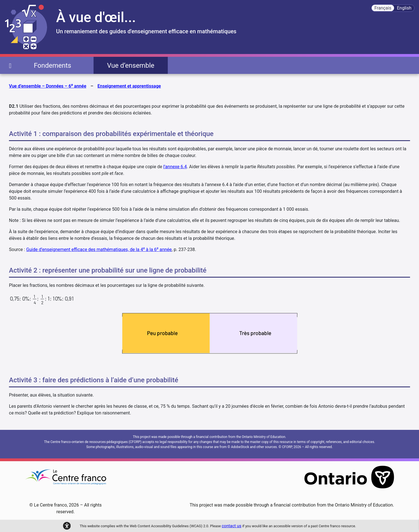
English (404, 8)
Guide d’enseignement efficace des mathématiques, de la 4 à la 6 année (99, 249)
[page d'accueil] (10, 65)
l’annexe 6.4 (175, 167)
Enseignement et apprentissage (129, 86)
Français (383, 8)
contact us (232, 526)
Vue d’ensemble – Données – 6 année (48, 86)
